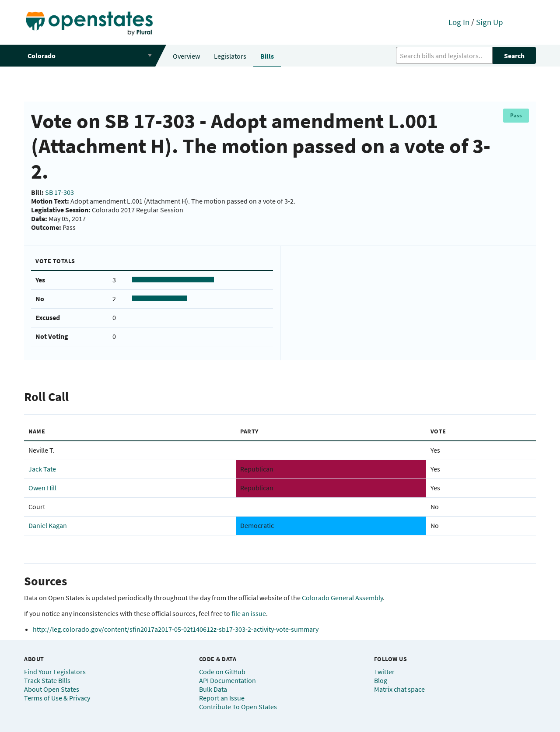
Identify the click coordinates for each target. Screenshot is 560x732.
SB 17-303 (59, 192)
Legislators (230, 56)
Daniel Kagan (48, 525)
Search (514, 56)
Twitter (384, 672)
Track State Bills (47, 680)
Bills (267, 56)
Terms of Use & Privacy (57, 698)
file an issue (249, 613)
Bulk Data (213, 689)
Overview (186, 56)
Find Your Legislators (55, 672)
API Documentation (227, 680)
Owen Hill (42, 488)
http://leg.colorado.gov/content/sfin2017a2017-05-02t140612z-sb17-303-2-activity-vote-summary (176, 629)
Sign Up (490, 22)
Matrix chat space (399, 689)
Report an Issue (222, 698)
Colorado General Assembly (342, 598)
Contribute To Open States (238, 707)
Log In (459, 22)
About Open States (52, 689)
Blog (381, 680)
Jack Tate (42, 469)
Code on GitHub (222, 672)
